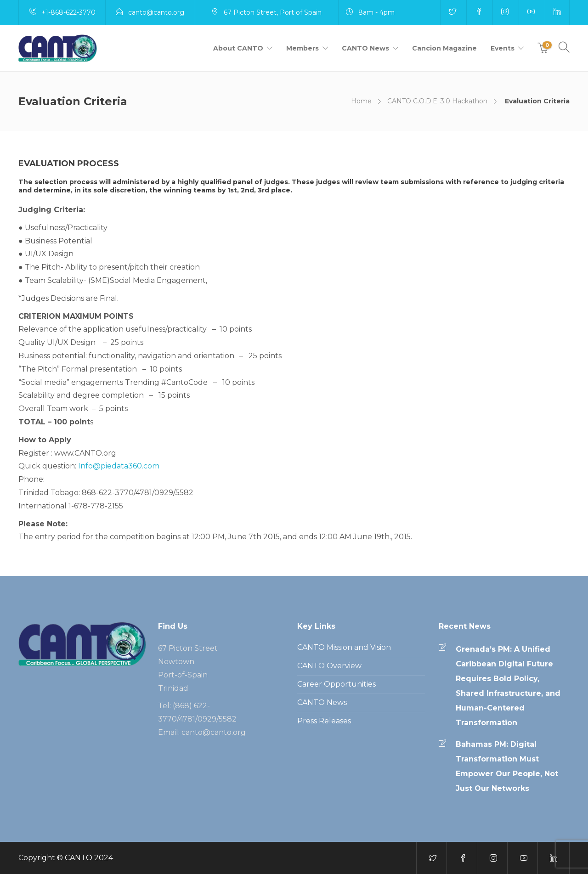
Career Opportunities (336, 684)
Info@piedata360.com (119, 466)
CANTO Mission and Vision (344, 647)
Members (302, 48)
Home (361, 101)
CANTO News (365, 48)
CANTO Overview (329, 666)
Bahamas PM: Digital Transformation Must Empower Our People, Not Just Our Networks (507, 766)
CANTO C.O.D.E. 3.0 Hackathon (437, 101)
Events (503, 48)
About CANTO (238, 48)
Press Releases (324, 721)
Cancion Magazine (444, 48)
